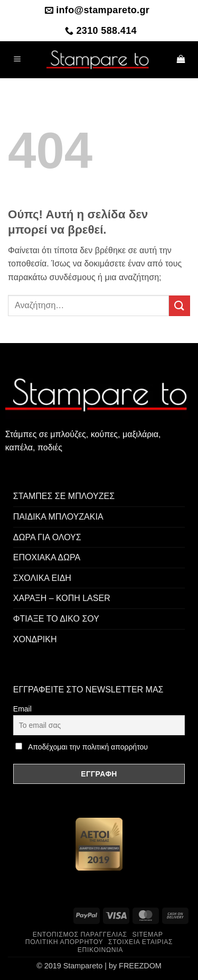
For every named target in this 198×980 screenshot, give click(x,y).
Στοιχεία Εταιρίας (140, 942)
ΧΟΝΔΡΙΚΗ (35, 639)
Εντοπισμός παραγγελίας (80, 935)
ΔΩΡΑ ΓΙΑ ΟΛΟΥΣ (47, 537)
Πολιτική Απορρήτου (64, 942)
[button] (17, 59)
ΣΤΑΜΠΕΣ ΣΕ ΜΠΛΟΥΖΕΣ (64, 496)
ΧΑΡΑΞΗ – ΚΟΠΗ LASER (62, 598)
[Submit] (180, 306)
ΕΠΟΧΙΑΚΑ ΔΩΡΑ (47, 557)
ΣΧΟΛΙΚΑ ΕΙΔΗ (42, 578)
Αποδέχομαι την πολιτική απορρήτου (88, 747)
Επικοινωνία (100, 950)
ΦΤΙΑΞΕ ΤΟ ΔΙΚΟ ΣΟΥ (56, 619)
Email (22, 709)
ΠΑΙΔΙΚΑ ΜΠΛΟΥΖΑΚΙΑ (58, 517)
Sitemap (147, 935)
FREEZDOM (140, 966)
